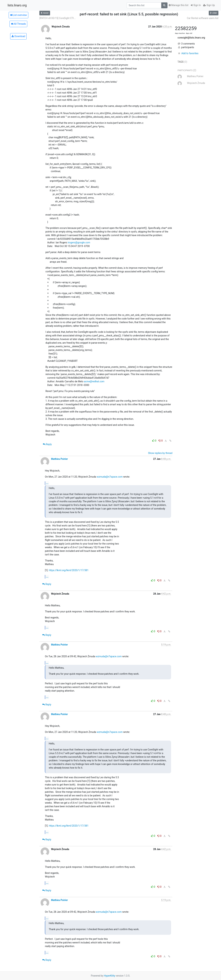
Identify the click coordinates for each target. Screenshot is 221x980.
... (47, 483)
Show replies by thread (160, 453)
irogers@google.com (79, 242)
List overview (18, 15)
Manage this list (179, 5)
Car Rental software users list (203, 18)
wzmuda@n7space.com (110, 477)
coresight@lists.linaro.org (191, 38)
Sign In (196, 5)
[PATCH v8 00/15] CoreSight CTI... (57, 18)
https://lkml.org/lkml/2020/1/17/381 (69, 570)
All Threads (18, 24)
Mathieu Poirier (59, 459)
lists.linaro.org (17, 5)
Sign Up (209, 5)
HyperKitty (110, 976)
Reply (47, 444)
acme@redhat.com (94, 381)
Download (18, 36)
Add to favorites (188, 53)
